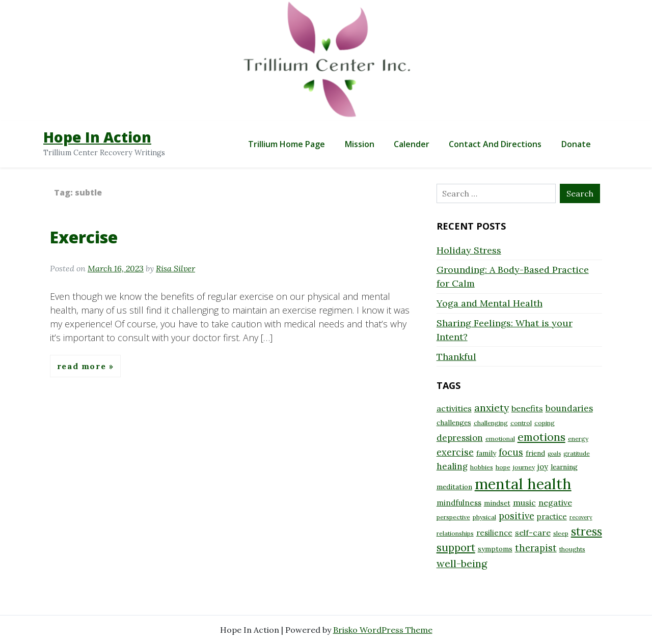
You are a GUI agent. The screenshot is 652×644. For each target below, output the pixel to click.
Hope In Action (97, 137)
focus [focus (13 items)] (511, 452)
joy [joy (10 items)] (543, 467)
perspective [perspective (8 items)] (453, 517)
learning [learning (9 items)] (564, 467)
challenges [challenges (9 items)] (454, 423)
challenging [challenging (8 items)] (491, 423)
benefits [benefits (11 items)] (527, 408)
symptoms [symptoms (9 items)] (495, 549)
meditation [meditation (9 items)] (454, 487)
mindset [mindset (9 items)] (497, 503)
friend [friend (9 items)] (535, 453)
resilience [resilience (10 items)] (494, 533)
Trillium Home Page (287, 144)
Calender (412, 144)
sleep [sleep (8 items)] (561, 533)
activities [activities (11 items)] (454, 408)
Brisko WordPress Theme (383, 630)
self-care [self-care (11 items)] (533, 533)
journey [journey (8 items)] (524, 467)
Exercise (84, 237)
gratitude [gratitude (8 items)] (577, 453)
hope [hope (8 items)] (503, 467)
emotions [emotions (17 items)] (541, 437)
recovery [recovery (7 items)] (581, 517)
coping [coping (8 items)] (545, 423)
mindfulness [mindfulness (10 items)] (459, 503)
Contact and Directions (495, 144)
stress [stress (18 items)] (587, 531)
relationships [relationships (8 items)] (455, 533)
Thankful (456, 357)
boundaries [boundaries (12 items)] (569, 408)
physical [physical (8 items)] (484, 517)
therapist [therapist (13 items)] (536, 548)
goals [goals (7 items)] (554, 454)
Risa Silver (175, 268)
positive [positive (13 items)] (517, 516)
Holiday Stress (469, 250)
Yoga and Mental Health (490, 303)
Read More (83, 366)
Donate (576, 144)
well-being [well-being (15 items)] (462, 563)
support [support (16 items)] (456, 548)
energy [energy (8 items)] (578, 439)
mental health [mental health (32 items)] (523, 484)
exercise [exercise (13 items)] (455, 452)
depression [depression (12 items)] (460, 438)
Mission (360, 144)
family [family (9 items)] (486, 453)
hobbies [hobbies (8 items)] (482, 467)
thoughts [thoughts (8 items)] (572, 549)
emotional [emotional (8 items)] (500, 439)
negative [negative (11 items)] (555, 502)
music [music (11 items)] (524, 502)
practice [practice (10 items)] (552, 516)
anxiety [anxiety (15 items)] (492, 408)
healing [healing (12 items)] (452, 466)
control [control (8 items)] (521, 423)
